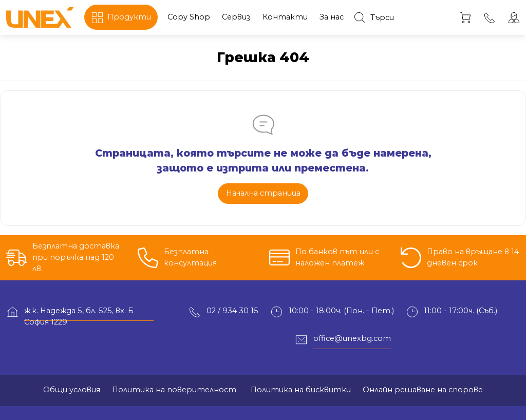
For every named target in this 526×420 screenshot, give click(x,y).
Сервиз (236, 17)
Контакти (285, 17)
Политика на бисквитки (300, 390)
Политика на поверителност (174, 390)
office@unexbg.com (352, 338)
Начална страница (263, 193)
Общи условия (72, 390)
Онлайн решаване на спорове (423, 390)
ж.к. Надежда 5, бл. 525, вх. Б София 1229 (79, 313)
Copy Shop (189, 17)
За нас (332, 17)
